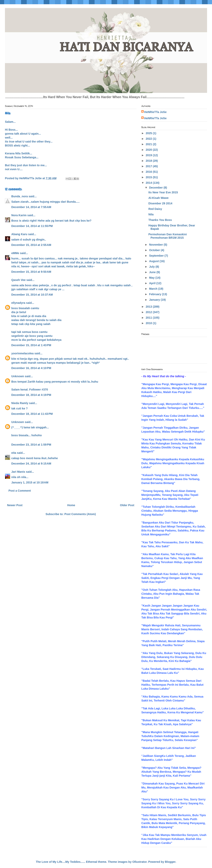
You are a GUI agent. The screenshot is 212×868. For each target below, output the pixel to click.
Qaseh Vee (18, 280)
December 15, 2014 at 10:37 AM (32, 295)
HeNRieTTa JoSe (155, 112)
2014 (149, 183)
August (154, 261)
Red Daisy (155, 209)
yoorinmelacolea (22, 353)
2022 (149, 139)
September (157, 256)
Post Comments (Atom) (80, 514)
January (155, 300)
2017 (149, 166)
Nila (151, 214)
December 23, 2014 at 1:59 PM (31, 445)
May (152, 278)
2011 (149, 318)
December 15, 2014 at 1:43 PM (31, 345)
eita (14, 453)
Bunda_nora (20, 196)
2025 (149, 133)
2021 (149, 144)
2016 (149, 172)
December (156, 188)
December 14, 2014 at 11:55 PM (32, 226)
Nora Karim (19, 215)
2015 (149, 177)
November (156, 245)
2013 (149, 307)
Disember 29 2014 (160, 203)
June (153, 272)
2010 (149, 323)
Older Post (127, 505)
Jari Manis (18, 472)
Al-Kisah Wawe (159, 198)
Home (71, 505)
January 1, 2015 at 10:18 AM (30, 482)
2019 (149, 155)
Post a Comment (20, 491)
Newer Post (15, 505)
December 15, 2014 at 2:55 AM (31, 245)
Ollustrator (140, 862)
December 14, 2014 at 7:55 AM (31, 207)
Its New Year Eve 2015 (163, 192)
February (156, 294)
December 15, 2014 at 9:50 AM (31, 272)
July (152, 267)
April (153, 283)
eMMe (15, 253)
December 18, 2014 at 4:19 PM (31, 395)
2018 (149, 161)
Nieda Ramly (20, 403)
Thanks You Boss (160, 220)
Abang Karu (19, 234)
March (154, 289)
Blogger (170, 862)
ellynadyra (18, 303)
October (155, 250)
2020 (149, 150)
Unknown (18, 376)
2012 (149, 312)
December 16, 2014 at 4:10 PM (31, 368)
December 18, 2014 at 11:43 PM (32, 414)
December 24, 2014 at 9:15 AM (31, 464)
